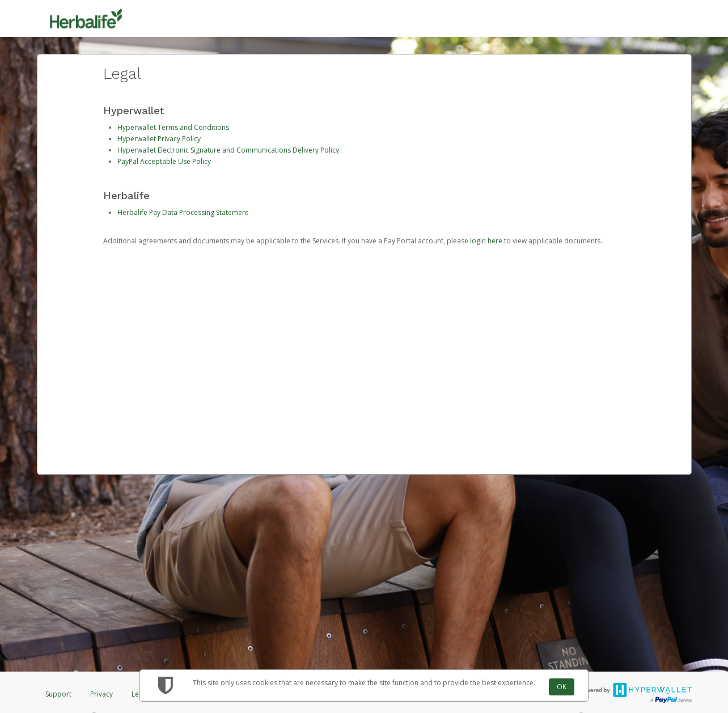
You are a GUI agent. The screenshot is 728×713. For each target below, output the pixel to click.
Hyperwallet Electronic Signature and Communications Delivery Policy (228, 150)
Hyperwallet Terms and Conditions (173, 127)
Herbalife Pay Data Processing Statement (183, 212)
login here (486, 241)
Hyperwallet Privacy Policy (159, 139)
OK (562, 687)
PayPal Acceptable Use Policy (164, 161)
